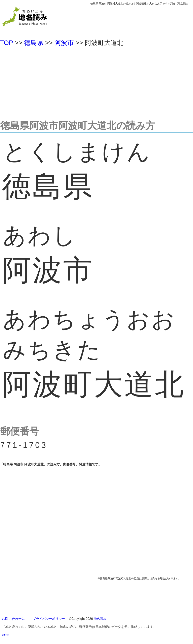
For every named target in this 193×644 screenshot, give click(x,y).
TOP (7, 43)
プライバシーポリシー (49, 619)
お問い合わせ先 (13, 619)
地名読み (100, 619)
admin (6, 635)
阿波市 (64, 43)
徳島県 (34, 43)
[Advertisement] (96, 81)
